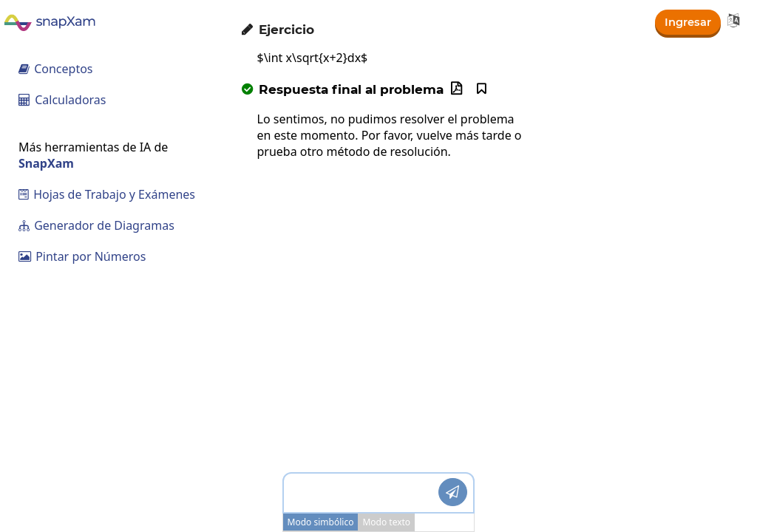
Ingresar (686, 21)
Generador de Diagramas (96, 225)
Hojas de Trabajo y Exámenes (107, 194)
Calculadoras (62, 100)
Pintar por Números (82, 256)
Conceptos (56, 69)
